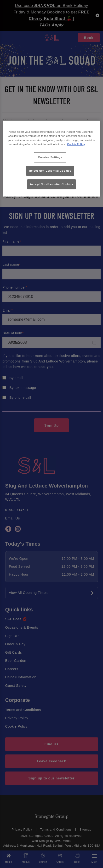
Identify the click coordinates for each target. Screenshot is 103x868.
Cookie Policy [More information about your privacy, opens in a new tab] (76, 144)
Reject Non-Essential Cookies (50, 171)
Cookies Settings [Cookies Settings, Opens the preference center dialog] (50, 157)
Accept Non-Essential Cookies (51, 184)
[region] (52, 158)
